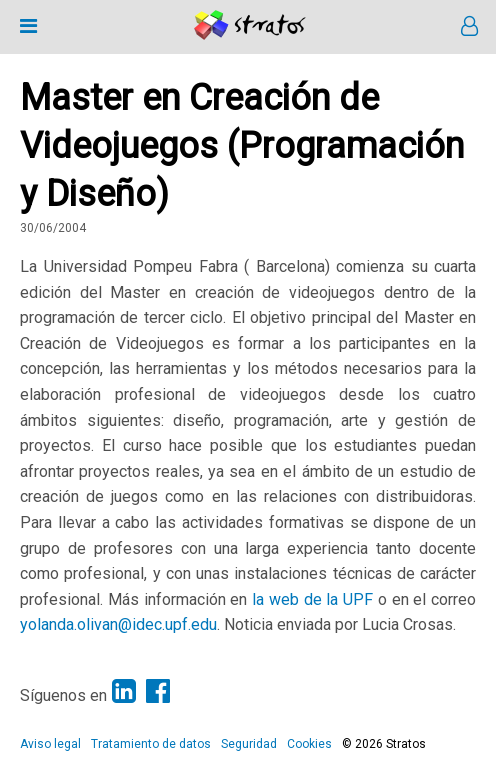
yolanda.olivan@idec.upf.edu (118, 624)
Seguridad (249, 744)
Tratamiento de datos (151, 744)
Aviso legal (50, 744)
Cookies (309, 744)
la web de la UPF (312, 599)
